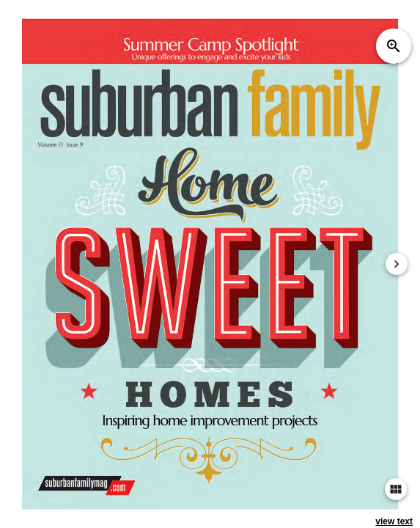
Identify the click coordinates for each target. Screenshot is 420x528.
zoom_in (394, 46)
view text (394, 521)
